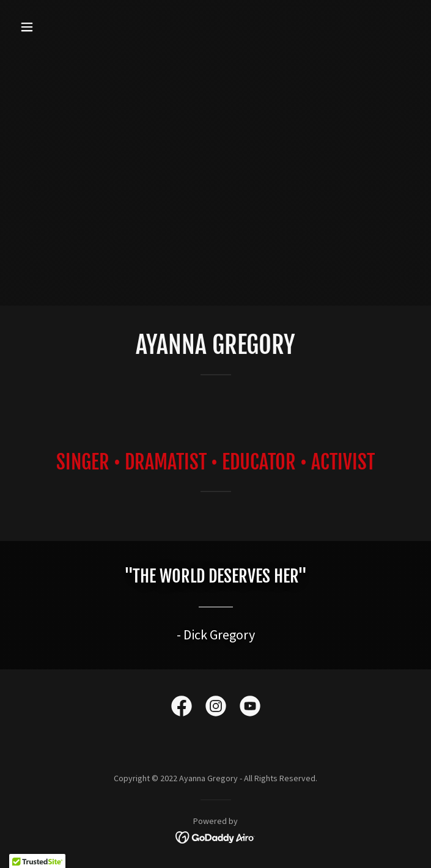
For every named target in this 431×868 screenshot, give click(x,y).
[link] (182, 708)
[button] (61, 27)
